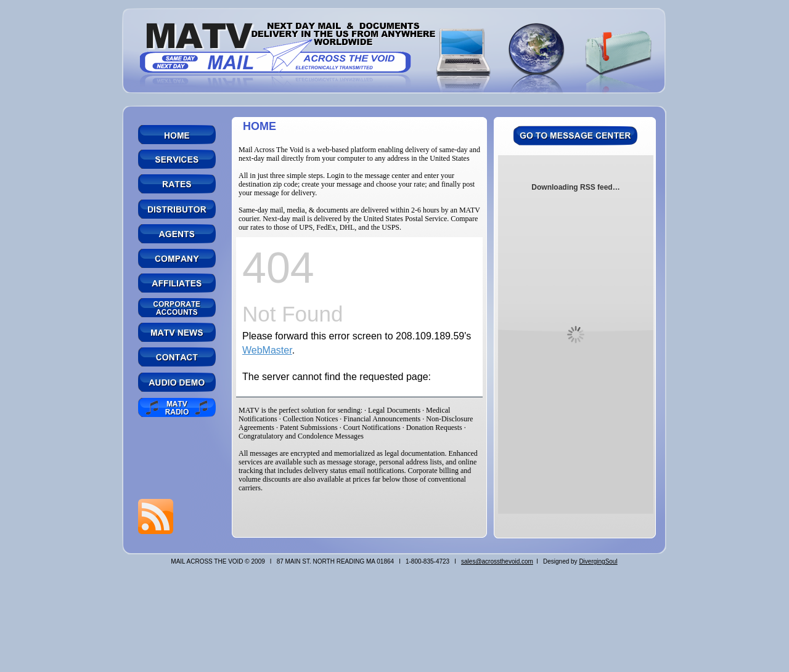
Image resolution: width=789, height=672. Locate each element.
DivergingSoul (598, 561)
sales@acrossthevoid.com (497, 561)
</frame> (359, 317)
